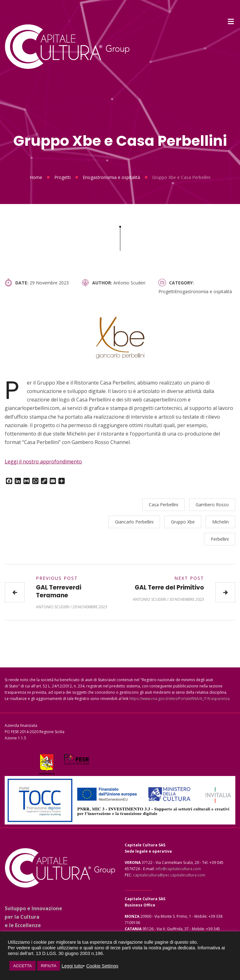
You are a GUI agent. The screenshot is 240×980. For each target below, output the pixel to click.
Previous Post (57, 578)
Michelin (220, 522)
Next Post (189, 578)
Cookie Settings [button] (102, 966)
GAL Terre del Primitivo (169, 587)
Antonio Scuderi (129, 283)
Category (181, 283)
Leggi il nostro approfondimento (43, 462)
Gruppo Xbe (183, 522)
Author (102, 283)
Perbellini (220, 539)
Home (36, 177)
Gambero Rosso (212, 505)
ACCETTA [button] (22, 966)
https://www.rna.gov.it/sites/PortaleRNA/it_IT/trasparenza (180, 699)
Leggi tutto (72, 966)
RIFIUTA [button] (49, 966)
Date (21, 283)
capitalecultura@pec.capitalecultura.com (169, 875)
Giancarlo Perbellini (134, 522)
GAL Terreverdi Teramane (59, 591)
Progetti (62, 177)
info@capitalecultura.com (178, 869)
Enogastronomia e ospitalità (111, 177)
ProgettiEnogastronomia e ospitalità (195, 291)
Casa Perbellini (163, 505)
